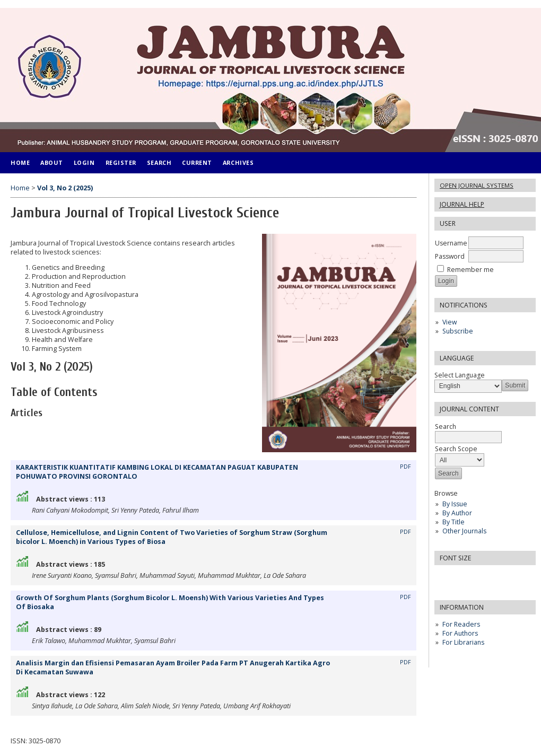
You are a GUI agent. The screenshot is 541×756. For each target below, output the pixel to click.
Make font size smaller (444, 577)
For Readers (461, 624)
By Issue (455, 504)
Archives (238, 162)
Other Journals (464, 531)
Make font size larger (478, 577)
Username (451, 243)
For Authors (460, 633)
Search (159, 162)
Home (20, 162)
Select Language (460, 375)
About (52, 162)
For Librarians (463, 642)
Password (450, 256)
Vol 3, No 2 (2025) (65, 188)
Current (197, 162)
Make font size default (461, 577)
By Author (457, 513)
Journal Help (462, 204)
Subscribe (458, 331)
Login (84, 162)
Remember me (470, 270)
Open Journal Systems (477, 185)
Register (121, 162)
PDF (405, 467)
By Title (453, 522)
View (450, 322)
